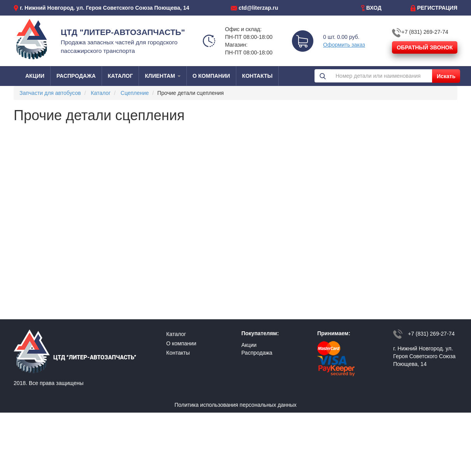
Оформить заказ (344, 45)
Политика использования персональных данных (235, 405)
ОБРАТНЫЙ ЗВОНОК (425, 47)
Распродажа (257, 353)
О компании (181, 343)
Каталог (101, 93)
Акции (249, 345)
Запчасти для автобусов (50, 93)
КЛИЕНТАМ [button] (163, 76)
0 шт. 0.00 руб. (341, 37)
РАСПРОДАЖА (76, 76)
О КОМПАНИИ (211, 76)
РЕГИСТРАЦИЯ (437, 8)
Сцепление (135, 93)
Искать (446, 76)
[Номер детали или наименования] (381, 76)
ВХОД (374, 8)
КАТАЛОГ (120, 76)
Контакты (178, 353)
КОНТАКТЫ (257, 76)
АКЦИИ (35, 76)
